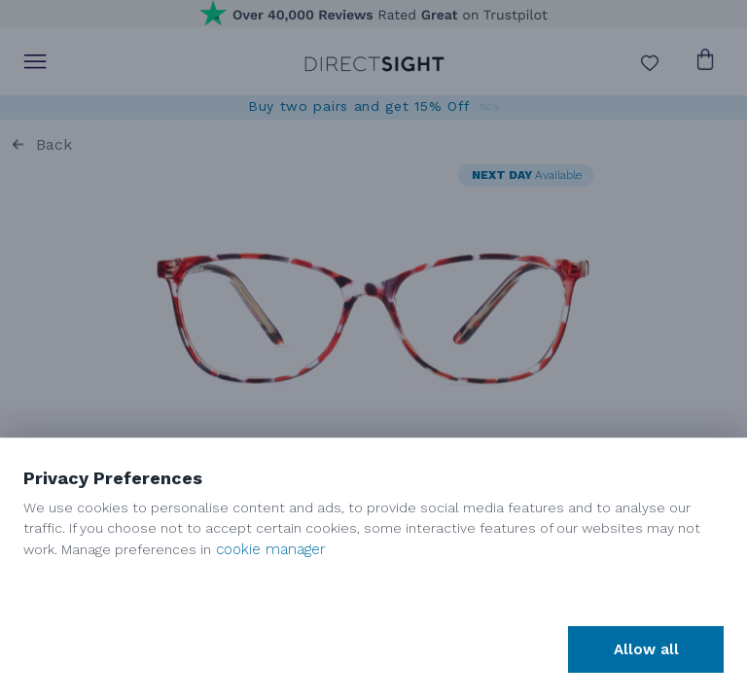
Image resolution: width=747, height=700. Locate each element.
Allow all (646, 649)
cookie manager (271, 549)
